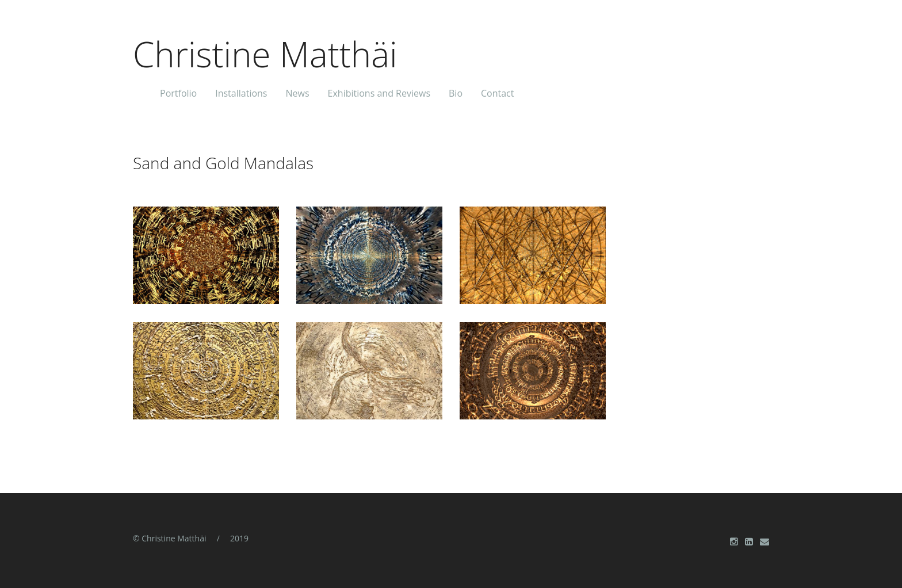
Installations (241, 92)
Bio (456, 92)
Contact (497, 92)
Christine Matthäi (265, 51)
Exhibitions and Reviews (379, 92)
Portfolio (178, 92)
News (297, 92)
